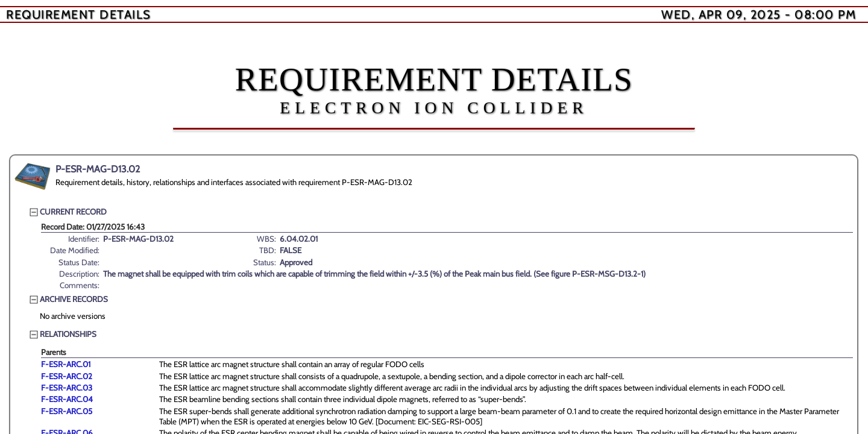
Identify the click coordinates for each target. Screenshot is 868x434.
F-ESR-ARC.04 (67, 399)
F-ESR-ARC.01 (66, 364)
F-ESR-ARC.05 (67, 411)
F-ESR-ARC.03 (67, 388)
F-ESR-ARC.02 (67, 376)
